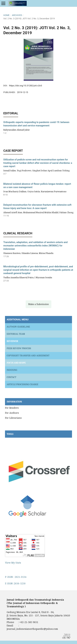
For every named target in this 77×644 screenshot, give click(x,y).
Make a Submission (38, 304)
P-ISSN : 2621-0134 (16, 577)
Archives (17, 15)
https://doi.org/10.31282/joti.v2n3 (26, 86)
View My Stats (13, 563)
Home (6, 15)
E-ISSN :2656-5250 (15, 583)
